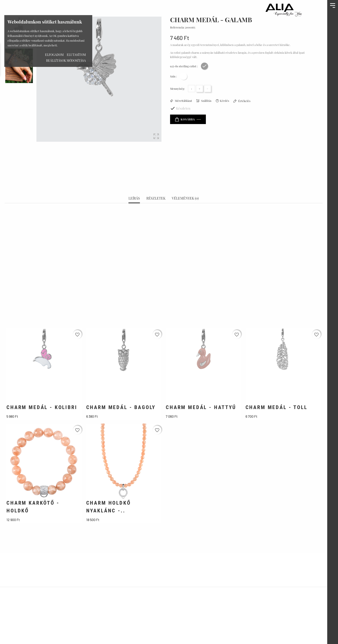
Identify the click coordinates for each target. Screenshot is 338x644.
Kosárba (185, 119)
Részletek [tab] (156, 183)
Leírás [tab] (134, 183)
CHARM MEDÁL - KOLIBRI (42, 392)
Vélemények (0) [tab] (185, 183)
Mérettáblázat (183, 101)
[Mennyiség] (192, 89)
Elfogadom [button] (54, 55)
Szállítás (206, 101)
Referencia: (177, 27)
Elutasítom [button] (76, 55)
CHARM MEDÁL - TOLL (276, 392)
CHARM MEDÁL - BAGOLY (121, 392)
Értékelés (244, 101)
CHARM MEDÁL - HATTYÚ (201, 392)
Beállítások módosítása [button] (66, 61)
